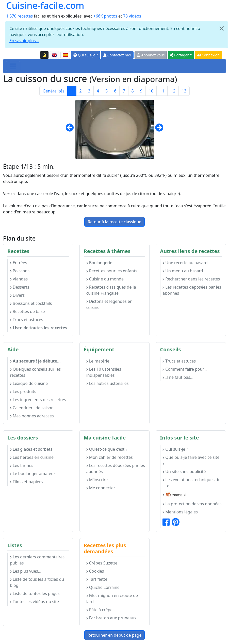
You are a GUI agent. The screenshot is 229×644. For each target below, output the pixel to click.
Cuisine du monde (105, 279)
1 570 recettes (19, 16)
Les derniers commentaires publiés (37, 560)
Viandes (19, 279)
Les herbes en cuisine (32, 457)
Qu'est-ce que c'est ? (107, 449)
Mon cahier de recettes (110, 457)
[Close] (222, 28)
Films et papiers (26, 482)
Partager (179, 55)
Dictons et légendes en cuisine (109, 304)
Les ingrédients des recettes (38, 400)
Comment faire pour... (185, 369)
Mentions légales (180, 512)
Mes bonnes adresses (32, 416)
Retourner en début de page (115, 635)
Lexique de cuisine (29, 383)
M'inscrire (97, 480)
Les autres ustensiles (108, 383)
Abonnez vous (151, 55)
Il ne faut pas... (178, 377)
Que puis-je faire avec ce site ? (191, 460)
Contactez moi (117, 55)
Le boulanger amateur (33, 474)
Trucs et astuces (27, 320)
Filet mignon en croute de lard (112, 599)
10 (151, 91)
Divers (17, 295)
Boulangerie (99, 263)
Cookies (95, 571)
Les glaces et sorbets (31, 449)
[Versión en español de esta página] (65, 55)
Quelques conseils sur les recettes (35, 372)
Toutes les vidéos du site (34, 602)
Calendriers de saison (32, 408)
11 (162, 91)
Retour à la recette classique (114, 222)
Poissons (20, 271)
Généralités (54, 91)
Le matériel (98, 361)
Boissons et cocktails (31, 303)
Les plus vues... (26, 571)
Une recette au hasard (185, 263)
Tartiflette (97, 579)
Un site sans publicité (184, 472)
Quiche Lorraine (103, 587)
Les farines (22, 465)
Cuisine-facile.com (45, 5)
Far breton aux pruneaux (111, 618)
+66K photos (105, 16)
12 (173, 91)
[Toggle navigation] (13, 66)
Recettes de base (27, 311)
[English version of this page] (55, 55)
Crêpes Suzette (102, 563)
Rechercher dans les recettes (191, 279)
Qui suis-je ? (86, 55)
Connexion (208, 55)
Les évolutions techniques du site (192, 483)
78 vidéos (132, 16)
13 (184, 91)
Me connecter (101, 488)
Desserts (20, 287)
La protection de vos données (192, 504)
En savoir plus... (24, 41)
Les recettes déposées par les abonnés (192, 290)
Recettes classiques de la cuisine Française (111, 290)
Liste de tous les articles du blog (37, 582)
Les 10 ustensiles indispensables (104, 372)
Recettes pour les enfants (112, 271)
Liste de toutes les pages (35, 593)
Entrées (19, 263)
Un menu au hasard (183, 271)
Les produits (23, 391)
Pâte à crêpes (100, 610)
